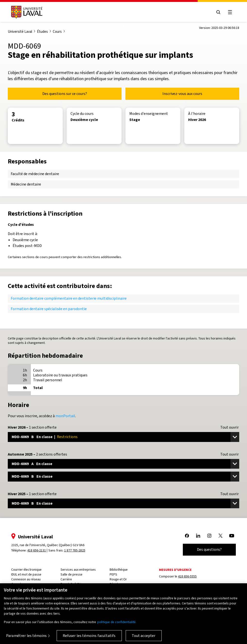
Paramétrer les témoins (26, 638)
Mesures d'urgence (175, 570)
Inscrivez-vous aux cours (182, 94)
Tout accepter (144, 638)
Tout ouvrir (229, 427)
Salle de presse (71, 574)
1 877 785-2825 (75, 550)
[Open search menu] (218, 12)
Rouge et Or (118, 579)
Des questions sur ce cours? (65, 94)
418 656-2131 (37, 550)
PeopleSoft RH (71, 584)
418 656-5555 (187, 576)
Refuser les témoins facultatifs (89, 638)
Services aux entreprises (78, 570)
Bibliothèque (119, 570)
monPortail (65, 416)
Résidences (118, 584)
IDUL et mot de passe (26, 574)
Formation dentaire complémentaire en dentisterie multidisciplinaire (69, 298)
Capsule (17, 584)
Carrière (66, 579)
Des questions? (209, 549)
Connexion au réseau (26, 579)
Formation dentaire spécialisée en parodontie (49, 309)
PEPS (113, 574)
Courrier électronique (26, 570)
